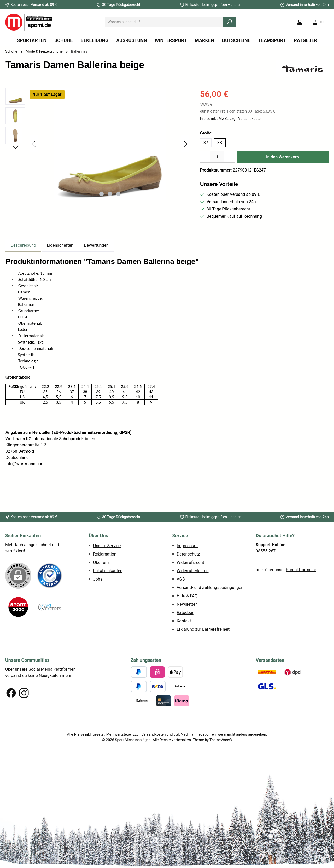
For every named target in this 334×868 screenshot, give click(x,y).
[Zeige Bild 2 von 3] (110, 194)
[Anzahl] (217, 157)
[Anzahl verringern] (205, 157)
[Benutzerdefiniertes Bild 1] (50, 576)
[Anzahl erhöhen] (229, 157)
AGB (181, 579)
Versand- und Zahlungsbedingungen (210, 587)
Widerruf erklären (193, 571)
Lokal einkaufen (108, 571)
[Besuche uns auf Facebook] (11, 693)
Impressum (187, 546)
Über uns (101, 562)
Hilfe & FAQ (187, 596)
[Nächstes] (185, 144)
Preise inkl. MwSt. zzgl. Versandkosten (231, 119)
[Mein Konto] (300, 22)
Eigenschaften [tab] (60, 245)
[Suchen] (229, 22)
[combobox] (164, 22)
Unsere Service (107, 546)
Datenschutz (188, 554)
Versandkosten (153, 734)
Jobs (98, 579)
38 (220, 143)
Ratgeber (185, 613)
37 (206, 143)
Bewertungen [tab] (96, 245)
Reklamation (105, 554)
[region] (98, 144)
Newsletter (187, 604)
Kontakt (184, 621)
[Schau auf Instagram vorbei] (24, 693)
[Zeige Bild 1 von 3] (102, 194)
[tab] (23, 245)
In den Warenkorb (283, 157)
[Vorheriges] (34, 144)
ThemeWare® (221, 740)
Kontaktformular (301, 570)
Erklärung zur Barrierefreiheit (203, 629)
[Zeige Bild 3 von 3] (118, 194)
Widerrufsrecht (191, 562)
